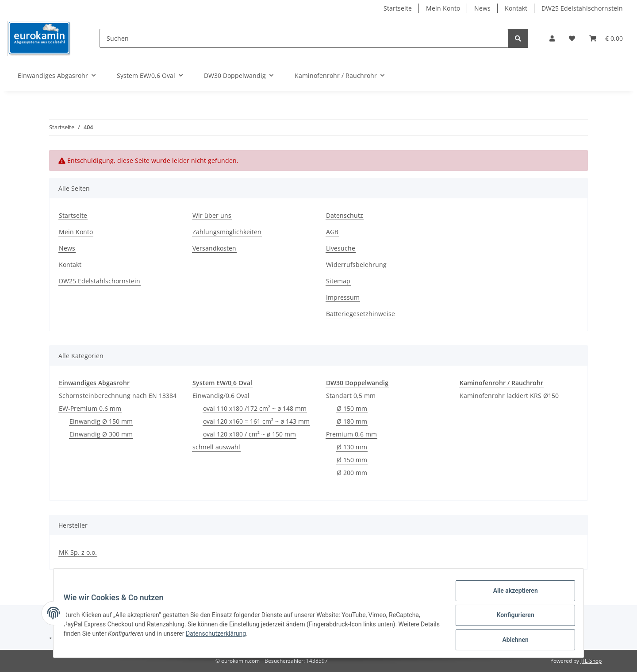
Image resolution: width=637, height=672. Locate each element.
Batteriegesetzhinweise (361, 314)
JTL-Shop (591, 661)
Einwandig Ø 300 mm (101, 434)
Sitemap (338, 281)
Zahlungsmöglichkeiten (227, 232)
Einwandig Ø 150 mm (101, 421)
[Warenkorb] (606, 38)
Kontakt (516, 8)
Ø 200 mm (352, 473)
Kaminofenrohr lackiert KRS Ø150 (509, 396)
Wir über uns (212, 215)
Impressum (343, 297)
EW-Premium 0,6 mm (90, 408)
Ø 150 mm (352, 408)
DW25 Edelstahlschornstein (582, 8)
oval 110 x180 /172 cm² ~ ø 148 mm (255, 408)
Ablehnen (511, 641)
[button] (552, 38)
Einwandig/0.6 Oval (221, 396)
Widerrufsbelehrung (356, 265)
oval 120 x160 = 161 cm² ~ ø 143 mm (256, 421)
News (482, 8)
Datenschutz (345, 215)
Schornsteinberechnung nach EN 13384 (118, 396)
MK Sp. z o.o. (78, 552)
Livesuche (341, 248)
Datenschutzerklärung (240, 636)
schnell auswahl (216, 447)
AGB (332, 232)
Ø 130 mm (352, 447)
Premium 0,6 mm (351, 434)
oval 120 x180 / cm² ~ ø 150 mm (249, 434)
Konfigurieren (511, 618)
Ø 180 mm (352, 421)
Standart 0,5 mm (351, 396)
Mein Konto (443, 8)
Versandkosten (214, 248)
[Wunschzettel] (572, 38)
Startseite (398, 8)
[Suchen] (304, 38)
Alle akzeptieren (511, 595)
